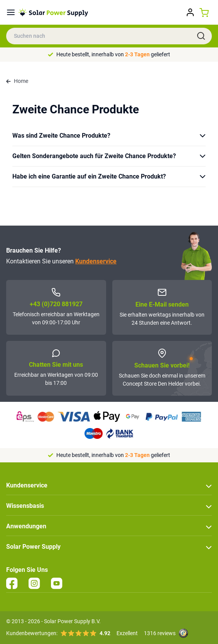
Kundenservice (96, 261)
